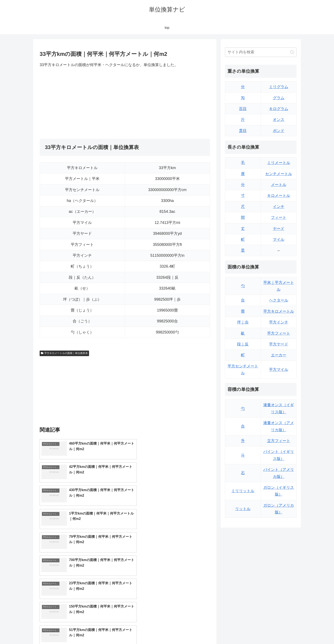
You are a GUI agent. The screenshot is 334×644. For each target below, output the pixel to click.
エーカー (279, 355)
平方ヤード (279, 344)
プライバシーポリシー (282, 631)
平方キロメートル (279, 311)
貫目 (243, 131)
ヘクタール (279, 300)
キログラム (279, 109)
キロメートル (279, 196)
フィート (279, 218)
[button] (292, 52)
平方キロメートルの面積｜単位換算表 (64, 353)
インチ (279, 207)
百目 (243, 109)
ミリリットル (243, 491)
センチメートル (279, 174)
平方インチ (279, 322)
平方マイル (279, 370)
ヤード (279, 229)
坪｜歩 (243, 322)
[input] (261, 52)
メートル (279, 185)
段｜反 (243, 344)
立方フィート (279, 441)
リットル (243, 509)
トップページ (253, 631)
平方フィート (279, 333)
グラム (279, 98)
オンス (279, 120)
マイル (279, 239)
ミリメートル (279, 163)
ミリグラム (279, 87)
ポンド (279, 131)
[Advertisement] (82, 103)
